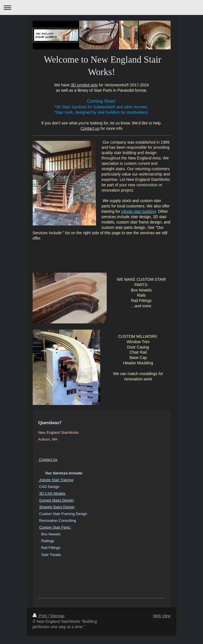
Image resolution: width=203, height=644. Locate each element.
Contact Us (48, 460)
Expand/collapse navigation (101, 7)
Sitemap (57, 616)
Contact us (90, 128)
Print (40, 616)
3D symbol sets (84, 85)
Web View (162, 616)
